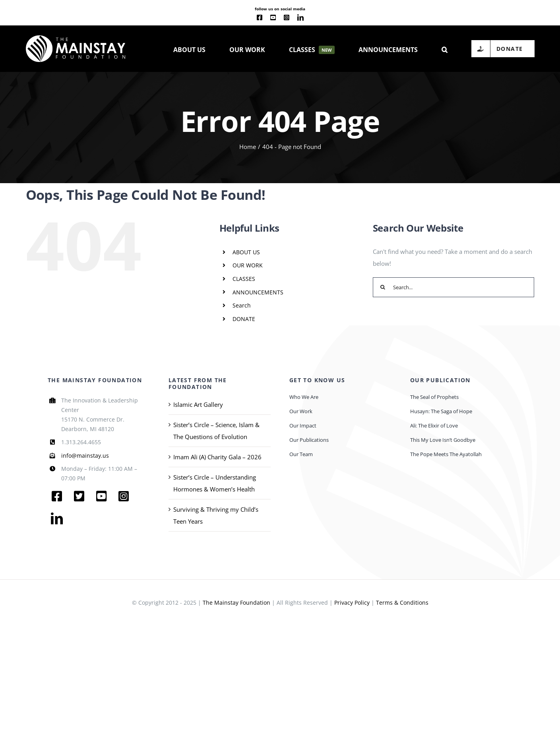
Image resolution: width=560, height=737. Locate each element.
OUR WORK (248, 265)
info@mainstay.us (85, 456)
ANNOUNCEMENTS (258, 292)
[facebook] (260, 17)
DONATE (244, 319)
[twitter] (79, 496)
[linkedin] (300, 17)
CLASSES (244, 279)
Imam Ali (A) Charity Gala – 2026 (217, 457)
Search (242, 305)
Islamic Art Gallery (198, 404)
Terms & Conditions (402, 603)
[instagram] (287, 17)
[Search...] (454, 287)
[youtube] (273, 17)
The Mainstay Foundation (236, 603)
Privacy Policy (352, 603)
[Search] (383, 287)
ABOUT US (246, 252)
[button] (445, 49)
